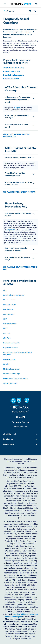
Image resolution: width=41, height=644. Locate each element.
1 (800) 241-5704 (21, 426)
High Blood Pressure (11, 347)
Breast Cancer (8, 309)
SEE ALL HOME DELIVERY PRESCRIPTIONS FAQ (20, 268)
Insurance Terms (9, 359)
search (36, 4)
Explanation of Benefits (11, 343)
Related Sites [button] (8, 444)
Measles (6, 364)
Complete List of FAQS (11, 79)
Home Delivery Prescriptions (14, 75)
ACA (5, 290)
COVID (6, 328)
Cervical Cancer (9, 314)
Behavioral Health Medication (14, 295)
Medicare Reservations (11, 369)
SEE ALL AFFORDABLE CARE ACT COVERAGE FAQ (17, 135)
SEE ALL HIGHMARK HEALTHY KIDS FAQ (19, 192)
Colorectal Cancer (10, 324)
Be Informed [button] (8, 439)
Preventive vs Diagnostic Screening (16, 378)
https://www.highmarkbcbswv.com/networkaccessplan (21, 615)
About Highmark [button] (10, 434)
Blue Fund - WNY (9, 300)
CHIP (5, 319)
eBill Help (7, 333)
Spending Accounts (10, 383)
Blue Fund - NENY (10, 305)
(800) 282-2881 (11, 230)
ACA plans (17, 108)
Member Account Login (12, 374)
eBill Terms (7, 338)
